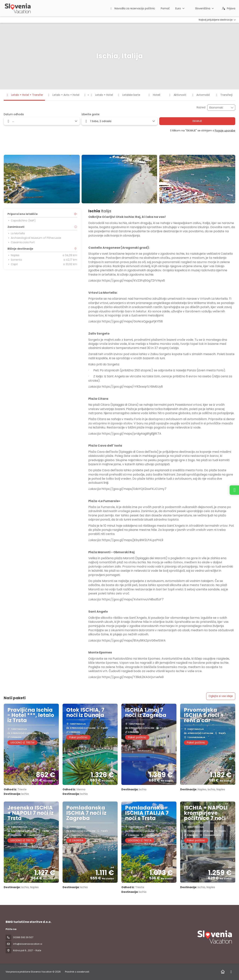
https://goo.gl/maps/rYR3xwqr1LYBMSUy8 (132, 387)
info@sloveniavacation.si (28, 944)
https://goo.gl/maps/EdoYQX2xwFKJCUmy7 (134, 489)
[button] (11, 179)
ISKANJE (197, 121)
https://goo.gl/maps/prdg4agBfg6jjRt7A (132, 434)
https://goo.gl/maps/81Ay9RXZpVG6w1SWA (134, 640)
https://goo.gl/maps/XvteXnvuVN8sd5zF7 (133, 599)
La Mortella (16, 233)
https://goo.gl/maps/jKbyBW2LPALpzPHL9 (132, 540)
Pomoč (165, 8)
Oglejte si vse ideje (221, 696)
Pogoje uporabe (225, 131)
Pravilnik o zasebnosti (77, 972)
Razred (201, 107)
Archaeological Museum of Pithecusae (34, 238)
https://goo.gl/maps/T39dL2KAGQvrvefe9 (133, 677)
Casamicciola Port (21, 242)
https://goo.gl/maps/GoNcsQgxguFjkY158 (132, 321)
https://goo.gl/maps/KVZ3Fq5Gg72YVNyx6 (133, 281)
